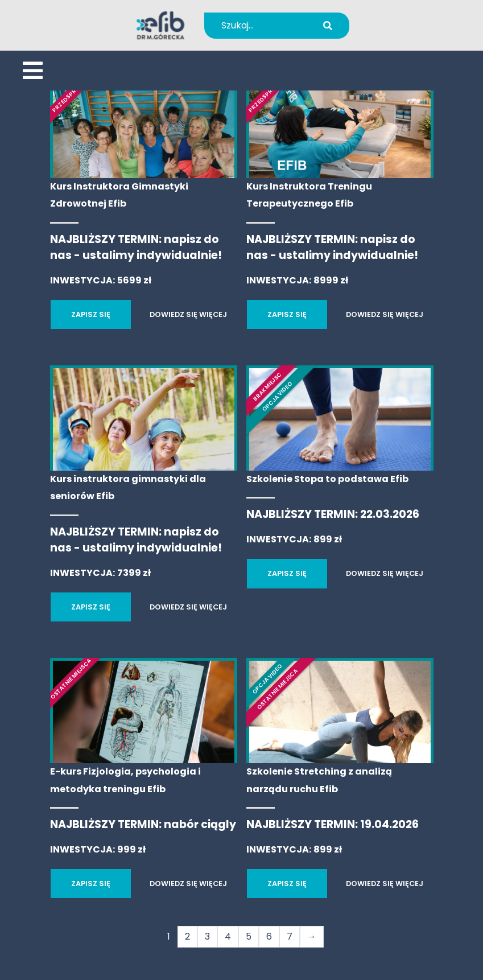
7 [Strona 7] (290, 936)
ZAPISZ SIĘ (91, 314)
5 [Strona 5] (249, 936)
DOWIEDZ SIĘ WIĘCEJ (188, 314)
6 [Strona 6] (269, 936)
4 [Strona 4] (228, 936)
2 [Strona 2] (187, 936)
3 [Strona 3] (207, 936)
